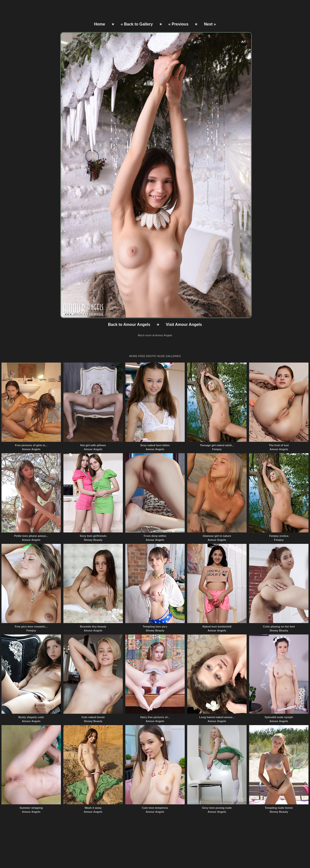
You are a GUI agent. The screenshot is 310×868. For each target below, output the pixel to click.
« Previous (178, 24)
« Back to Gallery (137, 24)
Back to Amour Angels (129, 325)
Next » (210, 24)
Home (100, 24)
